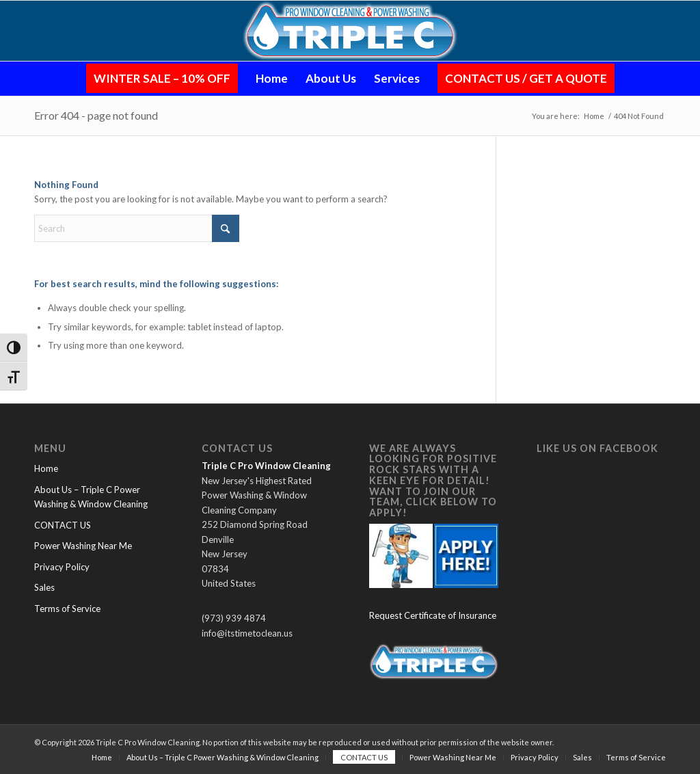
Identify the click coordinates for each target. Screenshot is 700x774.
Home (46, 468)
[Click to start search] (226, 228)
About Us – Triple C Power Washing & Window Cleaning (91, 497)
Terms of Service (67, 609)
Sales (44, 587)
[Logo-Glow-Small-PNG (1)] (350, 31)
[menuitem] (162, 79)
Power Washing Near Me (83, 546)
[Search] (137, 228)
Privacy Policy (62, 567)
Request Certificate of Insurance (433, 615)
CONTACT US (63, 525)
